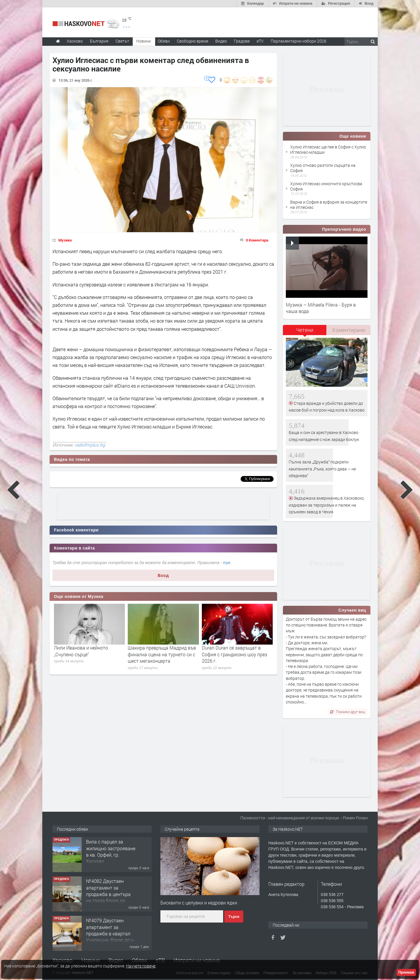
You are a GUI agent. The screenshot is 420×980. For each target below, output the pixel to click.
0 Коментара (257, 240)
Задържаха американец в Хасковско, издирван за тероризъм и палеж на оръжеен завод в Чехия (327, 505)
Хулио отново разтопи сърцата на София (323, 168)
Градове (242, 41)
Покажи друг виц (348, 712)
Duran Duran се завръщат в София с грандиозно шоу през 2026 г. (235, 654)
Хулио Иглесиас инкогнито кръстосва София (326, 186)
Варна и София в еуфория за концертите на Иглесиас (329, 205)
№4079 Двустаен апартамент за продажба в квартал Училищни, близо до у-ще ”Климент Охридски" (110, 937)
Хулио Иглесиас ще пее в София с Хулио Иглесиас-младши (328, 149)
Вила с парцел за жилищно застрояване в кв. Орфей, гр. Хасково (111, 851)
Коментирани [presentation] (349, 330)
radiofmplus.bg (90, 445)
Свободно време (192, 41)
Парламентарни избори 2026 (299, 41)
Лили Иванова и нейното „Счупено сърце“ (81, 651)
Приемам (406, 972)
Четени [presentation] (305, 330)
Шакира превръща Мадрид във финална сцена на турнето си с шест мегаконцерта (162, 654)
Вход (163, 575)
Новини (143, 41)
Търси (234, 917)
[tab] (305, 332)
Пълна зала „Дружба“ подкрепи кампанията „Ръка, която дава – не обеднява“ (322, 469)
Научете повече (141, 966)
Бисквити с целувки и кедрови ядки (199, 903)
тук (227, 563)
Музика (65, 240)
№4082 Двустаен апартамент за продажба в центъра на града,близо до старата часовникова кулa (110, 897)
